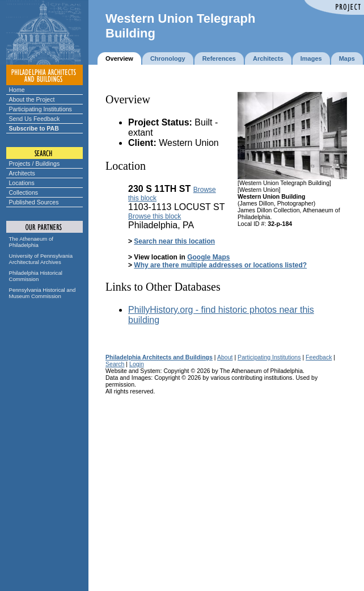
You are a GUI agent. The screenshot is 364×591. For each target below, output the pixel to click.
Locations (22, 183)
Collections (24, 192)
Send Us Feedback (35, 119)
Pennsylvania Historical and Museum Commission (43, 293)
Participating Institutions (41, 109)
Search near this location (174, 241)
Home (17, 90)
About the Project (32, 99)
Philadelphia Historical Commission (36, 276)
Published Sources (34, 202)
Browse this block (155, 216)
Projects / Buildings (35, 164)
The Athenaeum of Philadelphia (31, 242)
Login (137, 364)
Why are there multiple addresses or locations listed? (220, 265)
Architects (22, 173)
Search (115, 364)
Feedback (319, 357)
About (225, 357)
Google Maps (208, 257)
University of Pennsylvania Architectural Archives (41, 259)
